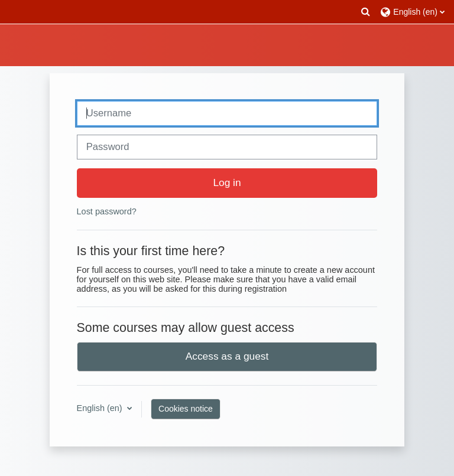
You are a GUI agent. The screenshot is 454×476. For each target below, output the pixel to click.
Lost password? (107, 211)
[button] (366, 12)
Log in (227, 182)
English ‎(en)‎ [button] (101, 408)
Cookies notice (186, 409)
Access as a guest (227, 356)
